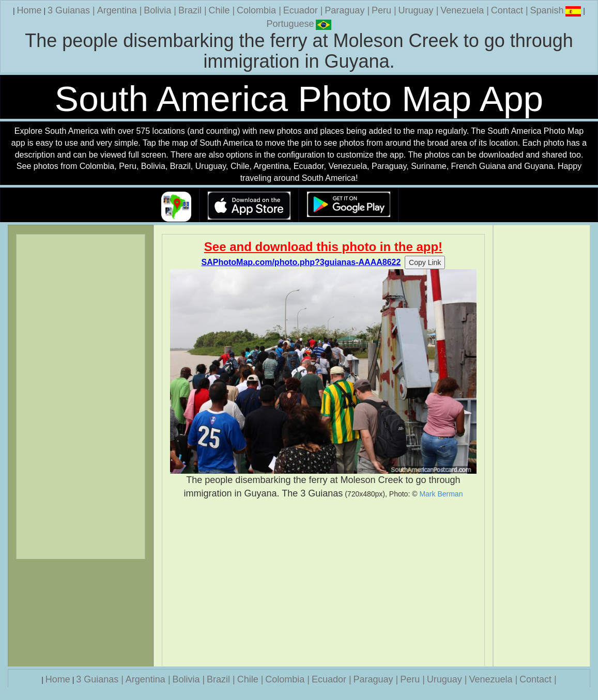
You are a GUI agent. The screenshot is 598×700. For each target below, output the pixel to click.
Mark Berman (441, 494)
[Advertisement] (323, 583)
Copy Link (425, 262)
